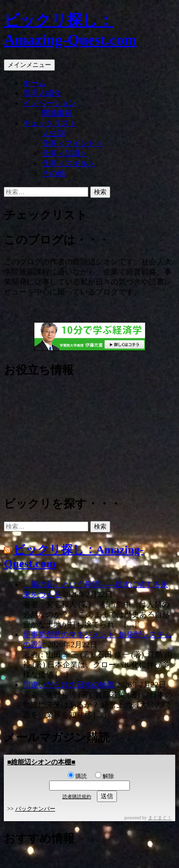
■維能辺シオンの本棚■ (41, 762)
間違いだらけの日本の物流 (69, 685)
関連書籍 (57, 113)
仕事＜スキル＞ (69, 163)
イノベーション (50, 103)
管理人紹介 (42, 93)
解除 (105, 776)
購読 (77, 776)
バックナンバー (35, 809)
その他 (53, 173)
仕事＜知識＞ (65, 153)
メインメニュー (29, 65)
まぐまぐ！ (160, 818)
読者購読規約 (77, 797)
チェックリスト (50, 123)
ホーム (34, 83)
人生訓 (53, 133)
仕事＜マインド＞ (73, 143)
